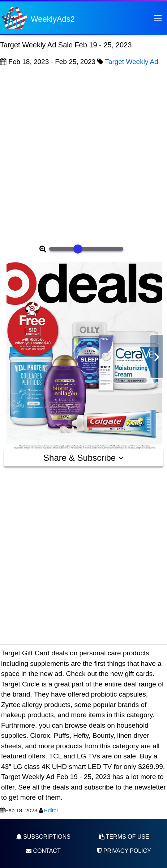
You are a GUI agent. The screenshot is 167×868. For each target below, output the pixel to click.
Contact (43, 851)
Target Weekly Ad (132, 62)
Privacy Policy (124, 851)
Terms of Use (124, 837)
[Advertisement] (83, 154)
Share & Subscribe (83, 458)
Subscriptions (43, 837)
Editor (51, 810)
